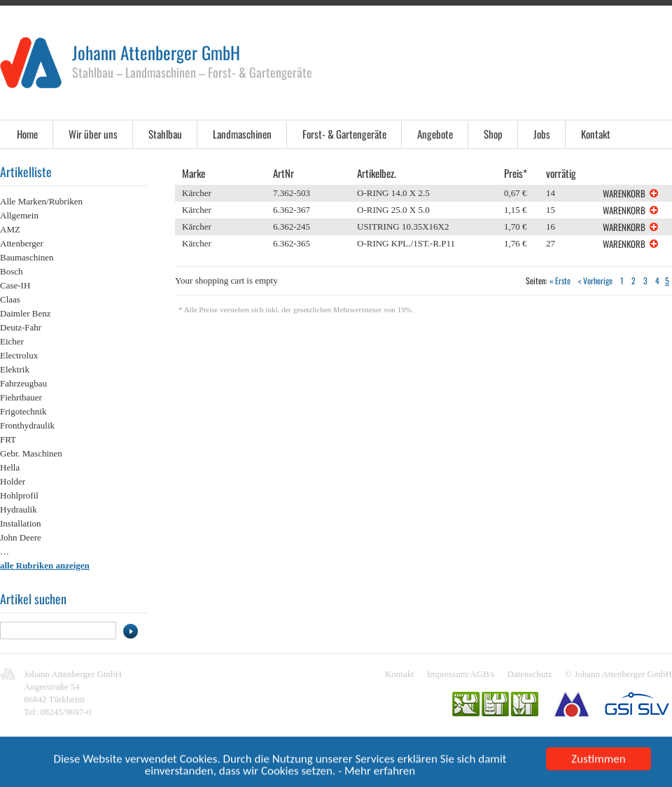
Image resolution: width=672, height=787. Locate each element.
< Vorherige (595, 280)
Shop (493, 134)
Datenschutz (530, 674)
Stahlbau (165, 134)
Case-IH (15, 285)
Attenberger (22, 243)
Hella (10, 467)
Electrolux (19, 355)
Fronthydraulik (27, 425)
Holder (13, 481)
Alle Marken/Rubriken (41, 201)
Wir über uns (93, 134)
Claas (10, 299)
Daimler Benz (26, 313)
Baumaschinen (27, 257)
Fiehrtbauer (21, 397)
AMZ (10, 229)
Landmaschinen (242, 134)
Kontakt (596, 134)
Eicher (12, 341)
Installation (21, 523)
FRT (8, 439)
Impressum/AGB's (461, 674)
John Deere (21, 537)
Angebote (435, 134)
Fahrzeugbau (23, 383)
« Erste (560, 280)
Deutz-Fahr (21, 327)
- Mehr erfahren (377, 773)
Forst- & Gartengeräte (344, 134)
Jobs (542, 134)
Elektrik (15, 369)
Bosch (12, 271)
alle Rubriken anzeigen (45, 565)
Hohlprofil (19, 495)
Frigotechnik (23, 411)
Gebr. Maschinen (31, 453)
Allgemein (19, 215)
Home (27, 134)
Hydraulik (19, 509)
